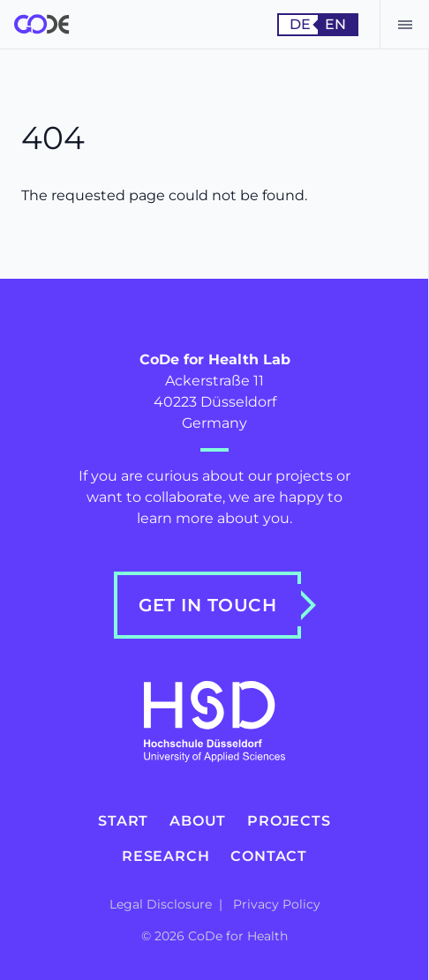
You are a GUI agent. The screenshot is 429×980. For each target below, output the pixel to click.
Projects (289, 821)
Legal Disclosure (162, 904)
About (198, 821)
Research (166, 856)
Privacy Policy (277, 904)
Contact (269, 856)
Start (123, 821)
